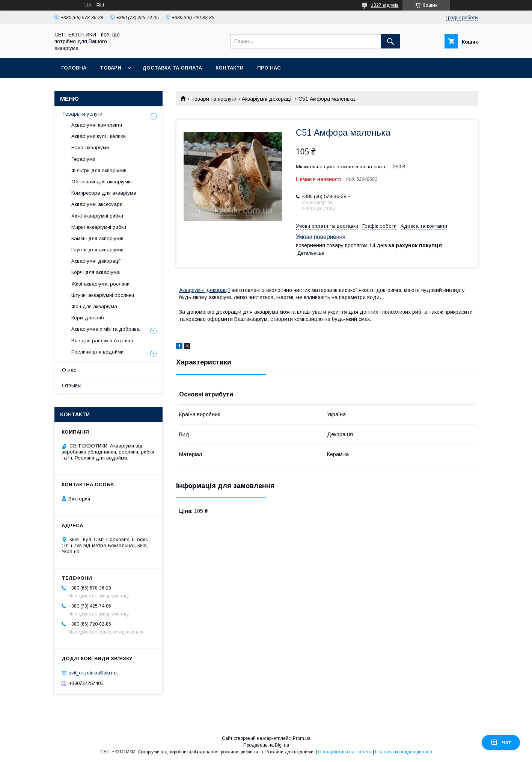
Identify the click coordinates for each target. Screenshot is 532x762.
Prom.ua (302, 738)
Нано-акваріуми (90, 147)
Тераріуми (83, 159)
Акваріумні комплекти (97, 125)
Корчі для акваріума (96, 272)
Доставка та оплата (172, 68)
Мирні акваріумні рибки (99, 227)
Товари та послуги (214, 99)
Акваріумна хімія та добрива (105, 329)
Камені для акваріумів (97, 238)
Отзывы (72, 386)
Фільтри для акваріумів (99, 170)
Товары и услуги (82, 114)
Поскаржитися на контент (345, 752)
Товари (111, 68)
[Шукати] (390, 41)
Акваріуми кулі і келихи (99, 136)
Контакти (230, 68)
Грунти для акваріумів (97, 250)
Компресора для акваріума (104, 193)
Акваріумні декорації (267, 99)
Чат (501, 742)
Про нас (269, 68)
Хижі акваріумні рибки (97, 216)
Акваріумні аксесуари (97, 204)
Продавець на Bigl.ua (266, 745)
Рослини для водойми (97, 352)
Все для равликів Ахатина (102, 341)
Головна (74, 68)
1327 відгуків (385, 5)
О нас (69, 370)
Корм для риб (88, 318)
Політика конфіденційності (404, 752)
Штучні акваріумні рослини (103, 295)
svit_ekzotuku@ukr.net (93, 673)
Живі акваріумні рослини (100, 284)
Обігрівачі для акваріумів (102, 182)
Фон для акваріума (94, 306)
